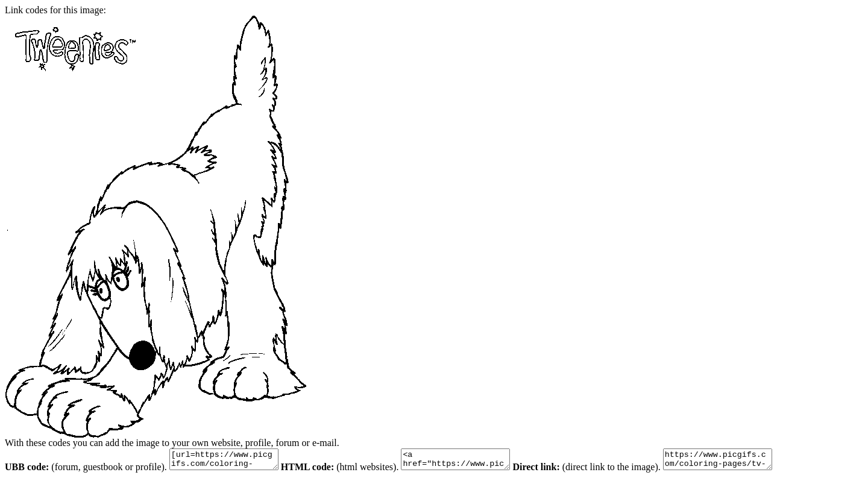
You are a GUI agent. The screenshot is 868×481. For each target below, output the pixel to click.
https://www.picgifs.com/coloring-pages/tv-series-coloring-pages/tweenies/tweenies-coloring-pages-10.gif (748, 461)
